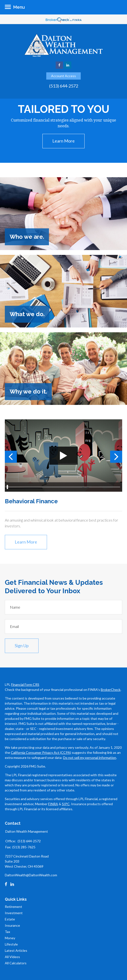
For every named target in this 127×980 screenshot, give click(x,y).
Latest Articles (16, 950)
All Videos (12, 957)
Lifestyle (11, 944)
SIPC (66, 804)
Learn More (63, 141)
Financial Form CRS (25, 684)
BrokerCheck (111, 690)
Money (10, 938)
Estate (10, 919)
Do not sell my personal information (90, 758)
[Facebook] (6, 884)
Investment (14, 913)
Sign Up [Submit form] (22, 646)
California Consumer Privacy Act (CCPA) (41, 752)
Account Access (63, 76)
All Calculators (16, 963)
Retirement (13, 907)
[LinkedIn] (12, 884)
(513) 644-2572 (64, 86)
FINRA (53, 804)
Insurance (12, 925)
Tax (7, 932)
